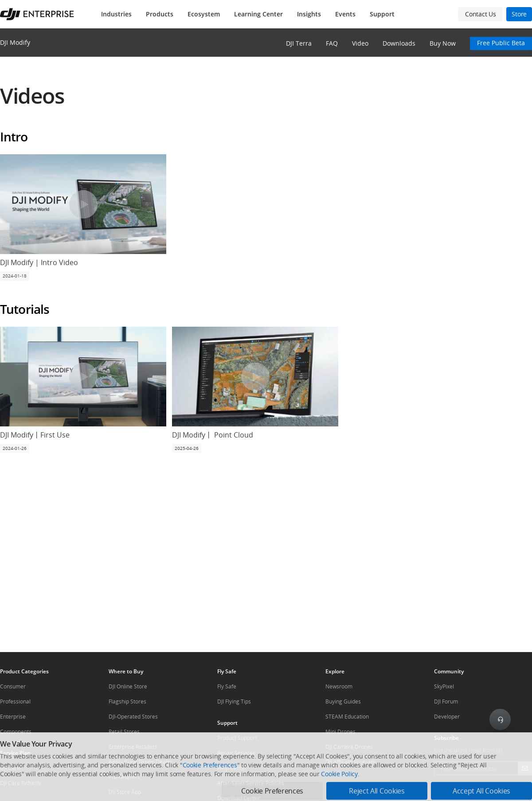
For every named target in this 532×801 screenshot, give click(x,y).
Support (382, 14)
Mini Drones (340, 732)
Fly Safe (227, 686)
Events (345, 14)
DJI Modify (15, 42)
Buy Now (443, 43)
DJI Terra (299, 43)
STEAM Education (347, 717)
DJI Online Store (128, 686)
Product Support (237, 738)
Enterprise (13, 717)
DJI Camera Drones (349, 747)
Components (16, 732)
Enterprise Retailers (133, 747)
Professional (15, 701)
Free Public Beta (501, 43)
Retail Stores (124, 732)
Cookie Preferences (210, 793)
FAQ (332, 43)
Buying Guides (343, 701)
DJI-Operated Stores (133, 717)
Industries (116, 14)
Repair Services (236, 753)
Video (360, 43)
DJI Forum (446, 701)
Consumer (13, 686)
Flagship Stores (127, 701)
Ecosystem (204, 14)
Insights (309, 14)
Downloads (399, 43)
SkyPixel (444, 686)
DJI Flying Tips (234, 701)
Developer (447, 717)
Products (160, 14)
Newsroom (339, 686)
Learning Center (258, 14)
